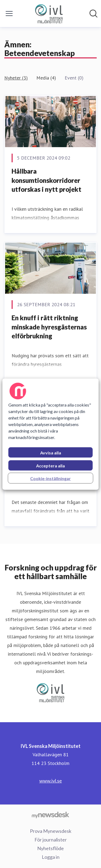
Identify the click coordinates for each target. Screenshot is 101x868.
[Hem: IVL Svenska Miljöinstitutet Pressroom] (49, 14)
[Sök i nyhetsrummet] (93, 14)
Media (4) (46, 78)
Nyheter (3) (16, 78)
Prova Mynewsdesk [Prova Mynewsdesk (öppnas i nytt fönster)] (51, 831)
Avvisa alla (51, 452)
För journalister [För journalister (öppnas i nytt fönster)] (51, 840)
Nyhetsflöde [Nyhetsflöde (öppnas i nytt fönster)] (50, 848)
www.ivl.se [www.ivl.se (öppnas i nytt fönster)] (51, 781)
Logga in (51, 857)
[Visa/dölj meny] (9, 14)
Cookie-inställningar (50, 478)
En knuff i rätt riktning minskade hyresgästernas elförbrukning (49, 327)
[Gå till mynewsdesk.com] (50, 815)
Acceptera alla (50, 465)
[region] (50, 434)
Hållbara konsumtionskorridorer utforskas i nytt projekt (46, 180)
